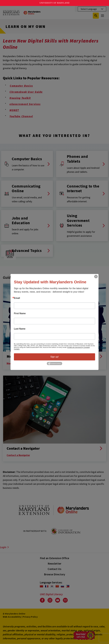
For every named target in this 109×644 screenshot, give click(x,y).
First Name (20, 313)
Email (17, 298)
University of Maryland (55, 3)
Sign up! (55, 357)
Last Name (20, 329)
